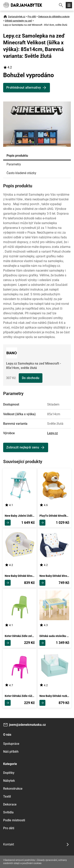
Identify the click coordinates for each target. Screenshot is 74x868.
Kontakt (9, 844)
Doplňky (9, 773)
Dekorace (10, 804)
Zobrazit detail (8, 523)
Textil (7, 796)
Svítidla (8, 812)
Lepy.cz (52, 433)
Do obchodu (31, 378)
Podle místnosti (14, 820)
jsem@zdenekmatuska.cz (27, 725)
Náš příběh (11, 752)
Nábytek (9, 781)
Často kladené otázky (21, 173)
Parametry (14, 164)
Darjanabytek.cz (17, 17)
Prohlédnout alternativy (24, 88)
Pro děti (32, 17)
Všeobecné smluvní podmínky (19, 860)
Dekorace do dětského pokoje (54, 17)
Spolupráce (11, 744)
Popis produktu (17, 156)
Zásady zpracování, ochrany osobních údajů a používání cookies (35, 862)
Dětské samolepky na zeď (18, 21)
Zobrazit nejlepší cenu (23, 447)
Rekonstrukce (13, 789)
